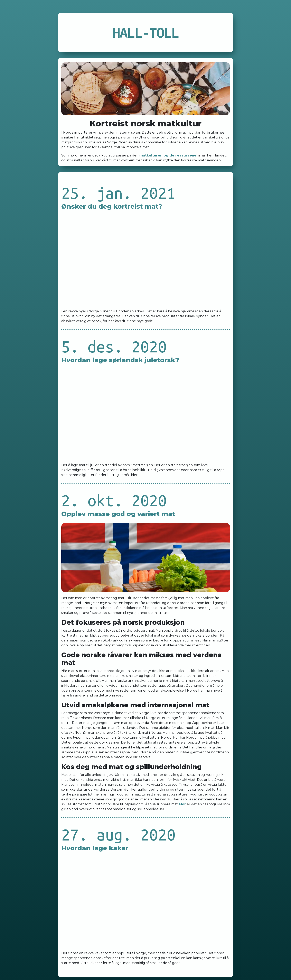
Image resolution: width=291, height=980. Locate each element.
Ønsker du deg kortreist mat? (112, 206)
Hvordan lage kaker (95, 848)
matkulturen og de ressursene (168, 155)
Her (183, 804)
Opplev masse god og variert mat (118, 514)
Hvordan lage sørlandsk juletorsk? (120, 360)
